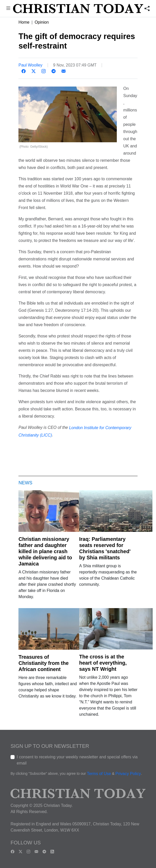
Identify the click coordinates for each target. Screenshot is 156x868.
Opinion (42, 22)
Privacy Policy (128, 774)
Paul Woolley (30, 65)
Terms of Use (99, 774)
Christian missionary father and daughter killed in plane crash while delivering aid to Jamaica (45, 551)
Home (24, 22)
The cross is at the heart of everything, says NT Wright (103, 663)
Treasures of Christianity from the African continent (44, 663)
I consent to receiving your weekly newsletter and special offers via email (77, 760)
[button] (8, 9)
